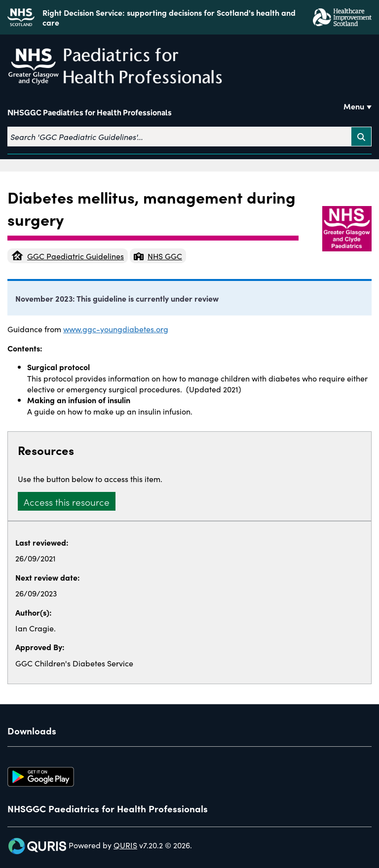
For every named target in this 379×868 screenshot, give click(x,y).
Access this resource (67, 502)
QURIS (125, 845)
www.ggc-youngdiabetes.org (116, 329)
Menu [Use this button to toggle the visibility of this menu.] (354, 106)
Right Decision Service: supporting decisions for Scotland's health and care (169, 17)
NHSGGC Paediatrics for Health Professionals (90, 113)
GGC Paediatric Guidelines (68, 256)
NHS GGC (158, 256)
